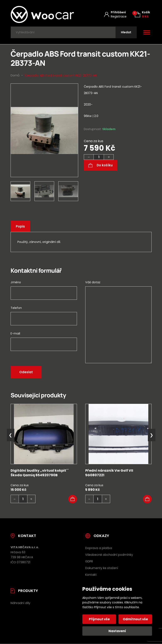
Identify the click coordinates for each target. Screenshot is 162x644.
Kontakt (91, 575)
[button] (73, 499)
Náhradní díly (20, 603)
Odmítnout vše (135, 619)
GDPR (89, 561)
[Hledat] (126, 32)
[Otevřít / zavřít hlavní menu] (147, 32)
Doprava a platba (99, 548)
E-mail (15, 333)
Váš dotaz (93, 282)
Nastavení (117, 631)
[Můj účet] (115, 14)
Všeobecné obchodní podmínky (109, 555)
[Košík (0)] (142, 14)
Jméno (16, 282)
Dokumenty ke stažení (102, 568)
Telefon (16, 308)
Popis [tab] (20, 226)
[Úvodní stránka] (42, 14)
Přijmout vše (99, 619)
